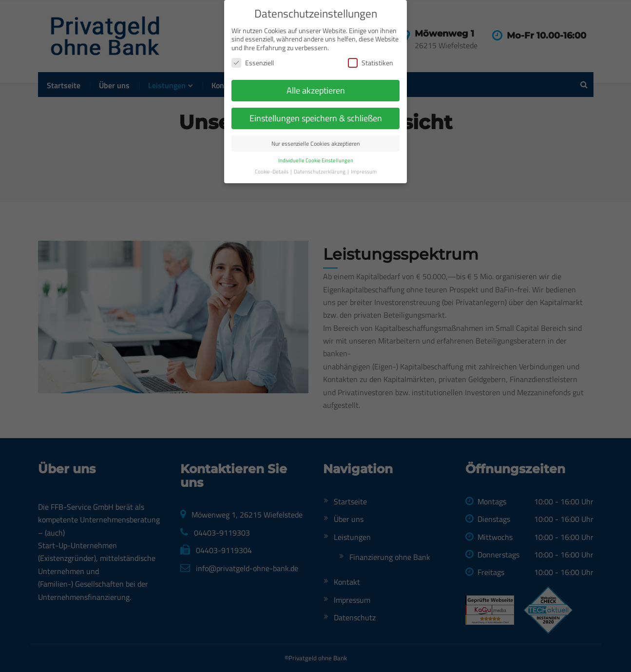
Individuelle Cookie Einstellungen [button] (316, 137)
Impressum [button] (364, 148)
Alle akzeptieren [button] (316, 67)
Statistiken (371, 40)
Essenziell (253, 40)
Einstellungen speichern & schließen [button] (316, 95)
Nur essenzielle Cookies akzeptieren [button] (315, 120)
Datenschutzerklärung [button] (320, 148)
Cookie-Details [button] (272, 148)
